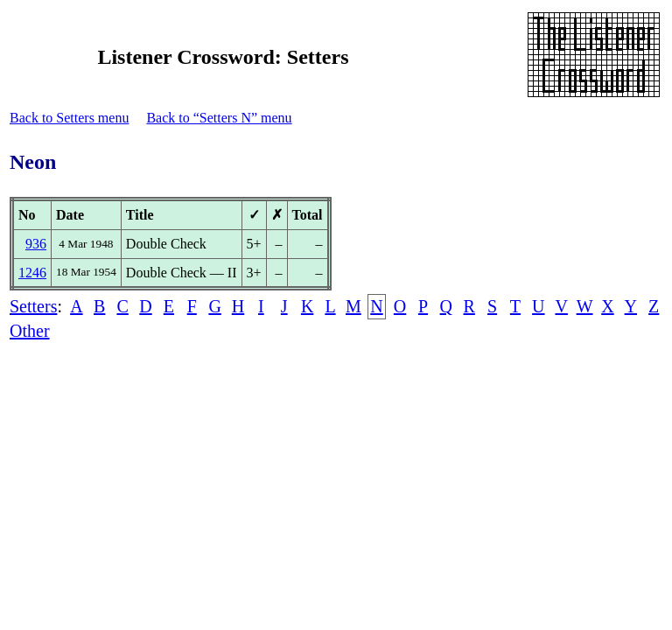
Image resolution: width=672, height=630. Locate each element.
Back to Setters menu (69, 118)
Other (30, 331)
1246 (32, 273)
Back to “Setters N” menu (219, 118)
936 (36, 244)
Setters (33, 306)
